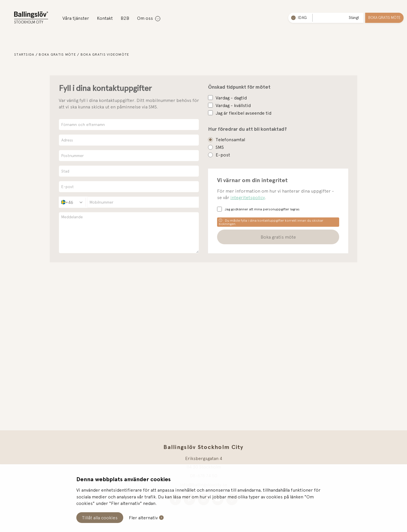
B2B (125, 18)
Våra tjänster (76, 18)
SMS (220, 147)
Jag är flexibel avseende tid (243, 113)
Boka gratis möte (384, 18)
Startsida (24, 54)
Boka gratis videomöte (105, 54)
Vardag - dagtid (231, 98)
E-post (223, 155)
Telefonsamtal (230, 139)
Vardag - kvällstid (233, 105)
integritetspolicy (248, 197)
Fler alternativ (143, 518)
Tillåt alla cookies (100, 518)
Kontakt (105, 18)
